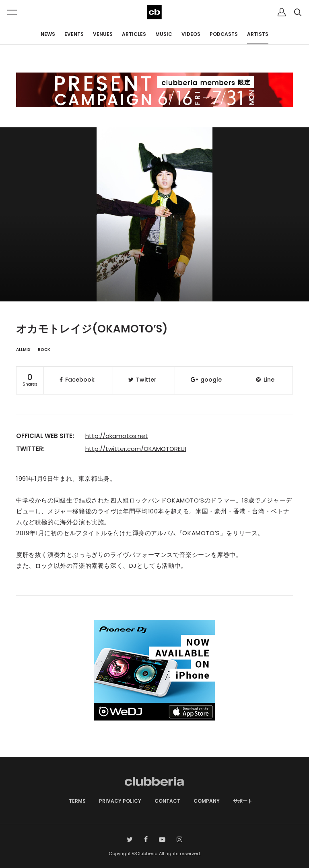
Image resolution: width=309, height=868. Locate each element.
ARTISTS (258, 34)
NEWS (48, 34)
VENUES (103, 34)
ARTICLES (134, 34)
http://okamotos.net (117, 436)
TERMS (77, 801)
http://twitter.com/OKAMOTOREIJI (136, 449)
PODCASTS (224, 34)
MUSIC (164, 34)
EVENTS (74, 34)
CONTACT (167, 801)
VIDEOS (191, 34)
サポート (243, 801)
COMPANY (207, 801)
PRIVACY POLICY (120, 801)
